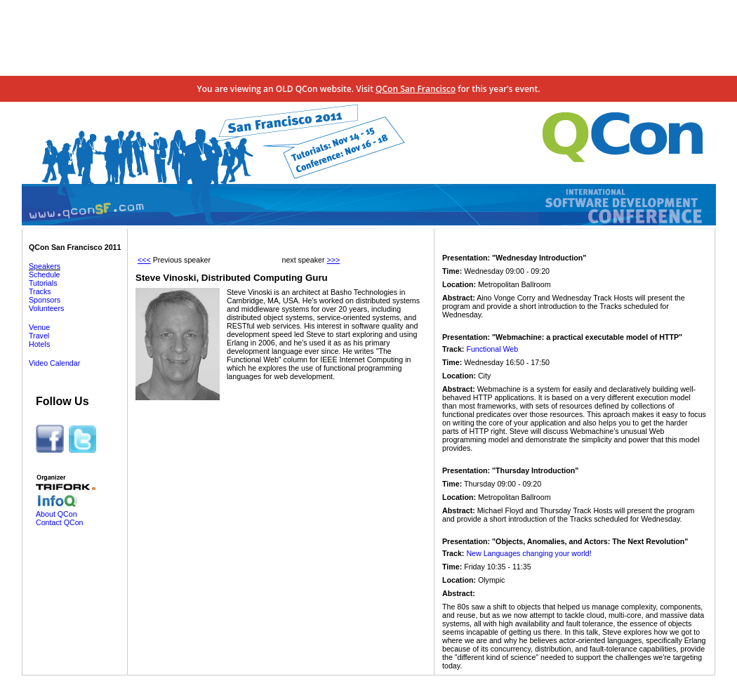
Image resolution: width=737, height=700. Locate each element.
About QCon (57, 514)
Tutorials (43, 283)
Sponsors (45, 300)
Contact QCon (60, 522)
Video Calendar (54, 363)
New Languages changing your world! (529, 553)
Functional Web (492, 349)
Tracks (40, 291)
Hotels (39, 344)
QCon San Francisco (416, 89)
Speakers (45, 266)
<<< (144, 260)
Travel (39, 336)
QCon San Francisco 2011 (75, 247)
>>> (333, 260)
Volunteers (46, 308)
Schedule (44, 275)
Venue (39, 327)
